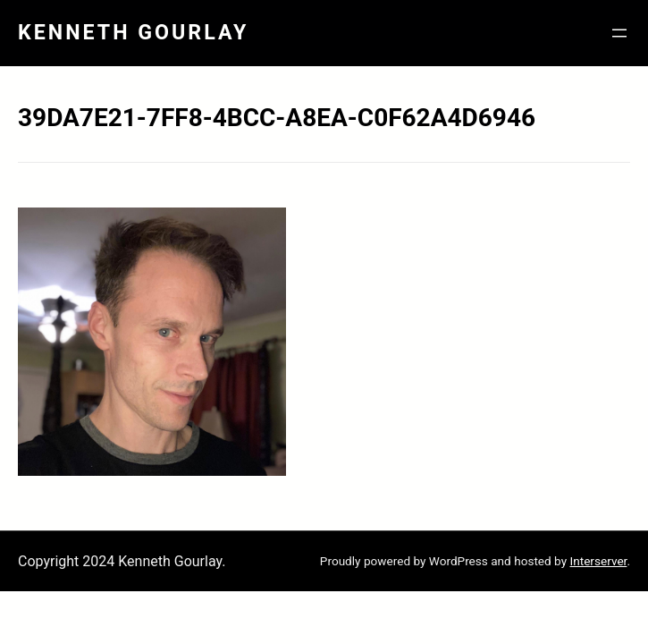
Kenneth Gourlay (133, 32)
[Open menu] (619, 33)
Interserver (598, 561)
